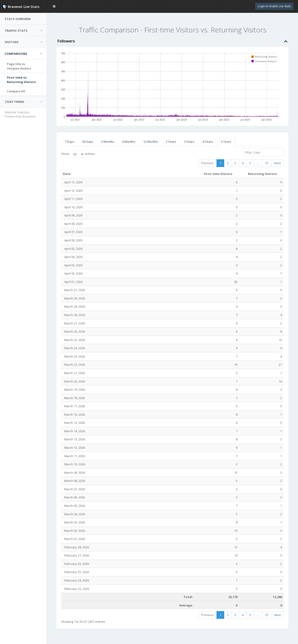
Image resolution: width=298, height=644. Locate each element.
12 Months (151, 142)
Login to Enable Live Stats (274, 6)
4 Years (208, 142)
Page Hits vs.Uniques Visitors (19, 66)
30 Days (88, 142)
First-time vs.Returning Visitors (21, 80)
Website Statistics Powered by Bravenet (20, 114)
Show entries (78, 154)
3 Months (108, 142)
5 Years (226, 142)
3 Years (189, 142)
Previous (207, 163)
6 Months (129, 142)
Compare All (16, 91)
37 (267, 163)
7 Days (69, 142)
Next (278, 163)
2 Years (171, 142)
